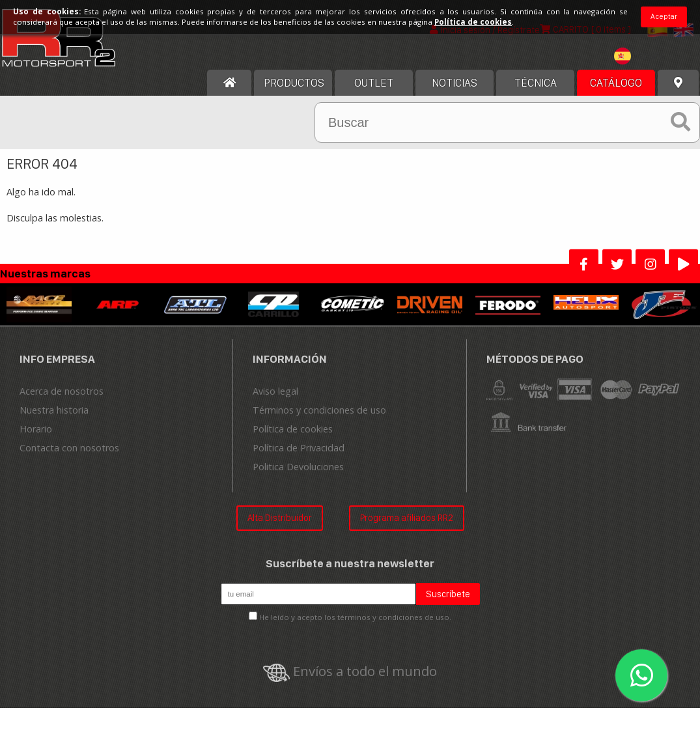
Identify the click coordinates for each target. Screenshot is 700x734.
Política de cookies (293, 429)
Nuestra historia (54, 410)
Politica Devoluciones (298, 467)
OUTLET (374, 83)
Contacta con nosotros (69, 448)
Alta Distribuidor (280, 517)
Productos (294, 83)
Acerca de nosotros (62, 391)
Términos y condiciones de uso (319, 410)
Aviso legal (275, 391)
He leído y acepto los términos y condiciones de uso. (355, 617)
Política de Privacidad (299, 448)
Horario (36, 429)
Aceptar (664, 16)
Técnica (536, 83)
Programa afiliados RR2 (407, 517)
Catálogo (616, 83)
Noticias (455, 83)
